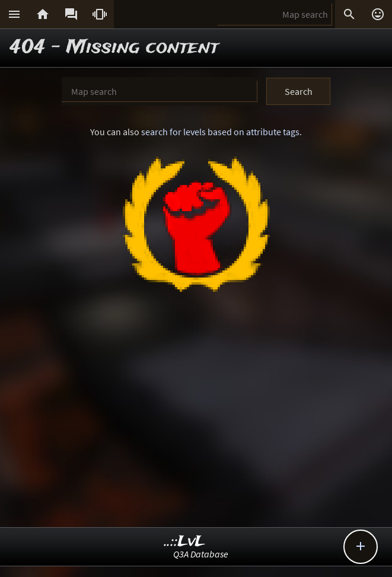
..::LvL (185, 542)
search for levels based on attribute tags (220, 132)
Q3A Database (201, 554)
